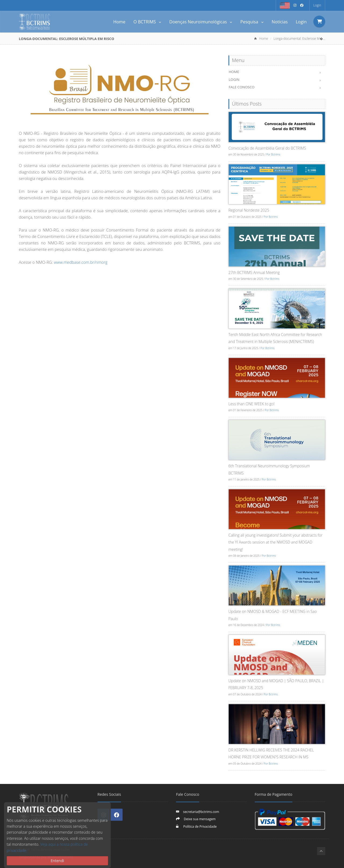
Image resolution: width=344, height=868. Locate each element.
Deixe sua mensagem (200, 819)
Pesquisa (252, 22)
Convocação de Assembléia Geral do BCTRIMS (267, 148)
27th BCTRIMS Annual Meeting (254, 272)
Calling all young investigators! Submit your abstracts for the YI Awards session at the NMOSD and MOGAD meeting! (275, 542)
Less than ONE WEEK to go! (251, 404)
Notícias (280, 22)
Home (119, 22)
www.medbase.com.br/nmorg (80, 262)
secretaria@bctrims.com (201, 812)
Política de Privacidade (200, 826)
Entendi (57, 861)
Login (317, 5)
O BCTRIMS (148, 22)
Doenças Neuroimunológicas (201, 22)
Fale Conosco (242, 87)
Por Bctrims (273, 154)
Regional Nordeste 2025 (249, 210)
